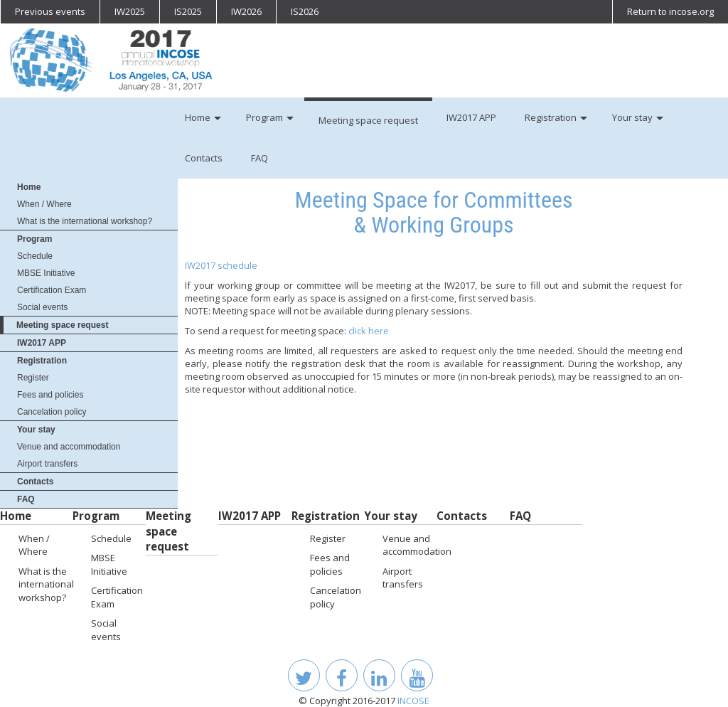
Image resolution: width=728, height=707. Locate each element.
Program (34, 239)
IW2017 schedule (221, 265)
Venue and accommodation (69, 447)
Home (29, 187)
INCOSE (413, 701)
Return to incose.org (670, 11)
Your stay (36, 430)
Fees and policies (50, 395)
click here (369, 331)
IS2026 (305, 11)
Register (33, 378)
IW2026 (246, 11)
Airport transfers (47, 464)
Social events (42, 307)
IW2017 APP (42, 343)
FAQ (26, 499)
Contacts (35, 482)
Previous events (50, 11)
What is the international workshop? (85, 221)
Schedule (35, 256)
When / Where (44, 204)
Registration (42, 361)
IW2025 (130, 11)
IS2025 (188, 11)
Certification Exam (52, 290)
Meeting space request (62, 325)
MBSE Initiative (46, 273)
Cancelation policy (52, 412)
